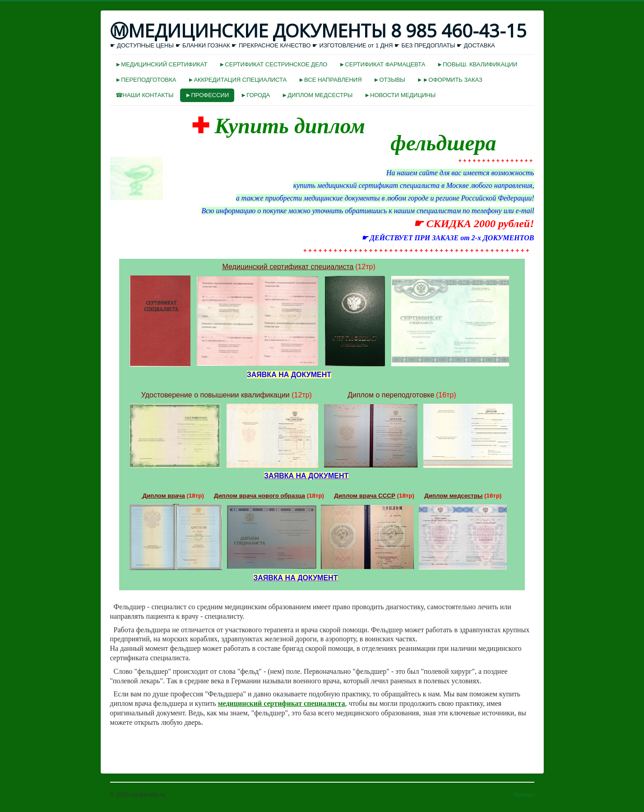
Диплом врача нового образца (259, 496)
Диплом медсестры (453, 496)
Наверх (524, 795)
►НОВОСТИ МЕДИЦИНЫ (400, 95)
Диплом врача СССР (365, 496)
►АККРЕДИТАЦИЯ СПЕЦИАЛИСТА (238, 80)
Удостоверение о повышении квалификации (215, 395)
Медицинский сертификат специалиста (288, 267)
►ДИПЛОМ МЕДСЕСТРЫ (317, 95)
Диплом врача (164, 496)
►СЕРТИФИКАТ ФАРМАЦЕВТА (382, 64)
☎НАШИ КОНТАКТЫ (145, 95)
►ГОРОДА (255, 95)
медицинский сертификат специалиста (282, 703)
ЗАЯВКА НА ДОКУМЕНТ (306, 476)
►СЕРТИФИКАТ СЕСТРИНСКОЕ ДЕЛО (273, 64)
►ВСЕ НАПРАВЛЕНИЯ (330, 80)
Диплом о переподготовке (391, 395)
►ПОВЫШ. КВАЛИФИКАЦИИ (477, 64)
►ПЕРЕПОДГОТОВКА (146, 80)
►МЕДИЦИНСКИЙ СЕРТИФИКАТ (162, 64)
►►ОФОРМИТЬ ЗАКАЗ (450, 80)
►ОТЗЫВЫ (389, 80)
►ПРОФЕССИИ (207, 95)
